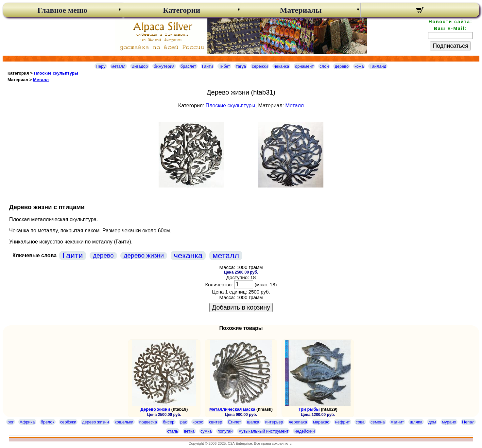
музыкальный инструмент (263, 431)
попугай (225, 431)
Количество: (219, 285)
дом (432, 422)
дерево (342, 66)
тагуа (241, 66)
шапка (253, 422)
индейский (304, 431)
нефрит (343, 422)
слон (324, 66)
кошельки (124, 422)
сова (360, 422)
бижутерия (164, 66)
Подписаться (450, 46)
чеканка (281, 66)
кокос (198, 422)
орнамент (304, 66)
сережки (260, 66)
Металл (41, 80)
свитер (215, 422)
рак (183, 422)
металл (119, 66)
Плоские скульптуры (56, 73)
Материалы (301, 10)
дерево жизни (144, 255)
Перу (101, 66)
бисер (169, 422)
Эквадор (140, 66)
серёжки (68, 422)
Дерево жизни (155, 409)
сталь (172, 431)
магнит (397, 422)
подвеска (148, 422)
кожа (359, 66)
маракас (321, 422)
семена (378, 422)
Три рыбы (309, 409)
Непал (468, 422)
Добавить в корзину (241, 307)
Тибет (224, 66)
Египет (234, 422)
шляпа (416, 422)
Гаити (208, 66)
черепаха (298, 422)
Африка (27, 422)
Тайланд (378, 66)
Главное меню (62, 10)
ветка (189, 431)
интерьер (274, 422)
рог (11, 422)
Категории (181, 10)
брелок (48, 422)
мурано (449, 422)
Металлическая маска (232, 409)
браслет (188, 66)
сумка (206, 431)
